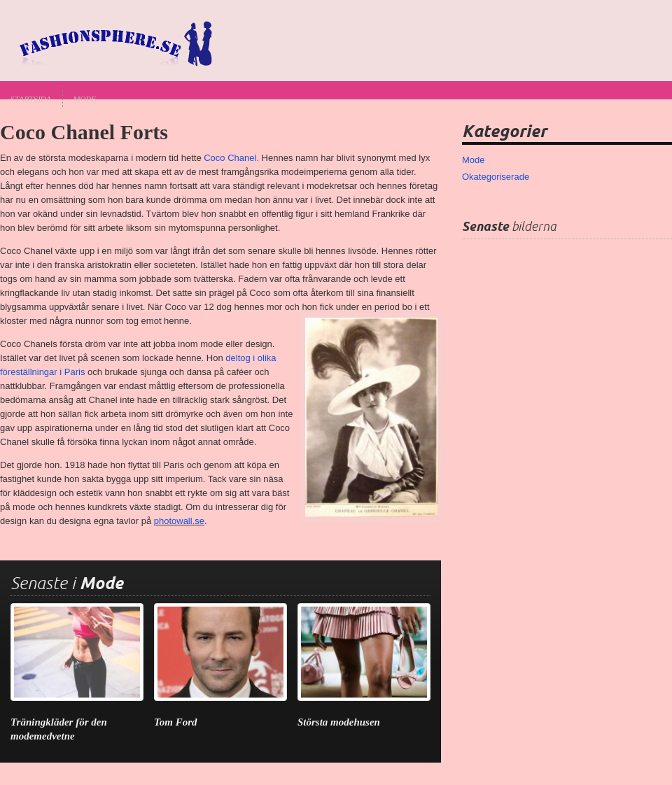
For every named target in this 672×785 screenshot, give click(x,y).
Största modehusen (339, 722)
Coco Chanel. (231, 158)
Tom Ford (176, 722)
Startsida (31, 99)
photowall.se (179, 521)
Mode (85, 99)
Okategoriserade (496, 177)
